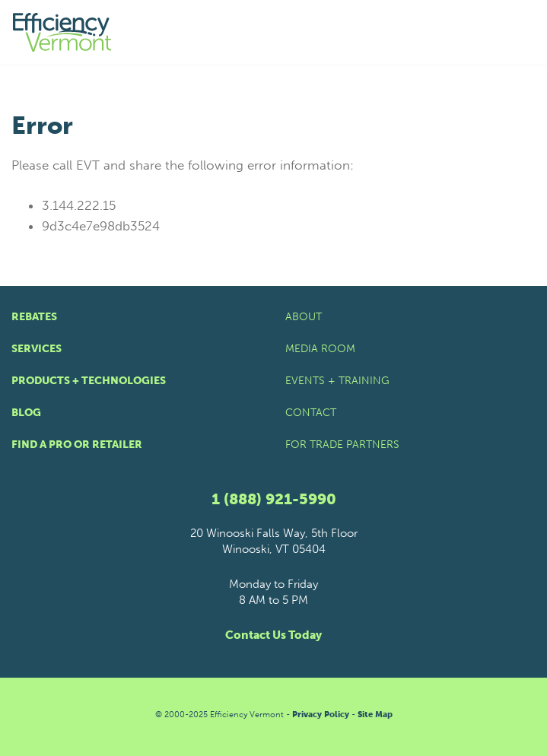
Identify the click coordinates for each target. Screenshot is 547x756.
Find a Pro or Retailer (77, 445)
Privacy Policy (321, 715)
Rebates (34, 317)
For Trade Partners (342, 445)
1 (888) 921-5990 (274, 499)
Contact (311, 413)
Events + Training (337, 381)
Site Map (375, 715)
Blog (26, 413)
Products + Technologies (89, 381)
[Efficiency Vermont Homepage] (63, 32)
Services (37, 349)
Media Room (320, 349)
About (304, 317)
